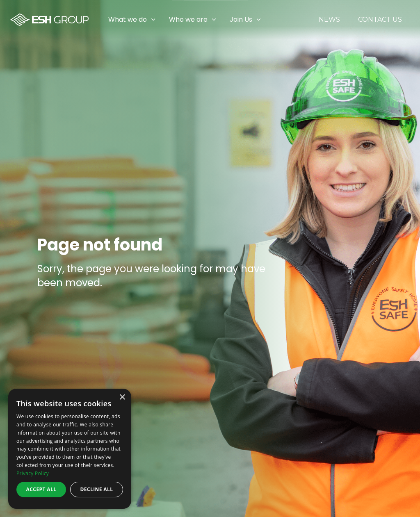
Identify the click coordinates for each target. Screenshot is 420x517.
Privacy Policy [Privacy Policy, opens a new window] (33, 473)
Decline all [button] (97, 489)
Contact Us (380, 20)
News (329, 20)
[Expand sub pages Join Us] (414, 20)
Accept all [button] (41, 489)
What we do (128, 19)
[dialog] (70, 449)
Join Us (241, 19)
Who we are (188, 19)
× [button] (122, 397)
